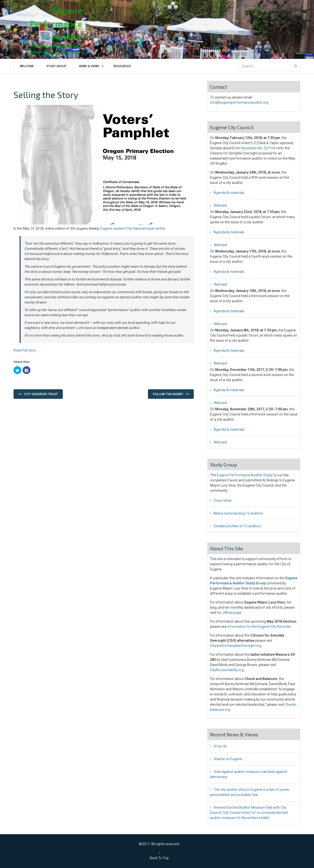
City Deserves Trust (41, 394)
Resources (122, 66)
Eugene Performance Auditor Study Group (250, 475)
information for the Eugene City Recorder (259, 627)
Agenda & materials (229, 193)
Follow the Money (168, 394)
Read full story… (26, 350)
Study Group (56, 66)
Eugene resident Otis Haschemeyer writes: (133, 228)
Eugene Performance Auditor (56, 23)
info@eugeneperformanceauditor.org (239, 102)
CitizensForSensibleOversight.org (236, 646)
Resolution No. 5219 (256, 148)
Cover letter (223, 501)
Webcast (220, 205)
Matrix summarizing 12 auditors (238, 513)
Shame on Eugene (228, 759)
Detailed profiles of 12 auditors (237, 526)
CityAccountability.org (227, 670)
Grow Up (220, 746)
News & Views (89, 66)
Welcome (27, 66)
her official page (229, 613)
